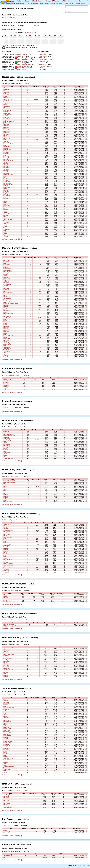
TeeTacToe (7, 832)
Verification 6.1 (8, 769)
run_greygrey (7, 806)
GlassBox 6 (7, 168)
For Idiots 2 (7, 156)
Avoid (5, 830)
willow (5, 772)
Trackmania (7, 768)
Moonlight (6, 198)
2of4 (5, 712)
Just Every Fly (8, 318)
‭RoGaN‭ (41, 61)
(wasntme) (7, 119)
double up (6, 533)
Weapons (6, 281)
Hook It (6, 737)
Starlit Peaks (7, 348)
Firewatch (6, 152)
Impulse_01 (7, 554)
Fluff (23, 63)
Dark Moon (7, 143)
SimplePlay (7, 343)
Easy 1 (5, 145)
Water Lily (6, 229)
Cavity (5, 723)
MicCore (6, 600)
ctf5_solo (6, 726)
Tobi (5, 353)
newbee (6, 200)
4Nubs (5, 120)
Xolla (5, 232)
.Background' (7, 524)
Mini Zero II (7, 746)
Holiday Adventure (9, 314)
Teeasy (5, 221)
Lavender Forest (8, 184)
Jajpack (6, 739)
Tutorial (6, 103)
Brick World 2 (7, 531)
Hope (5, 552)
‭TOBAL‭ (41, 58)
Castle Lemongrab (9, 294)
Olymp (5, 330)
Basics (5, 129)
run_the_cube (7, 559)
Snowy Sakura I (8, 564)
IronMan (6, 179)
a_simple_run (7, 284)
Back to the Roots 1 (9, 481)
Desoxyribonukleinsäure (11, 304)
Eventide (6, 151)
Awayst (6, 286)
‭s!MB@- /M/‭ (43, 64)
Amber (5, 443)
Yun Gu (6, 355)
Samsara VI (7, 453)
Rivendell (6, 340)
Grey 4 (5, 492)
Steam (81, 1)
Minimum (6, 322)
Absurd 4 (6, 127)
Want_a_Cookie (8, 502)
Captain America (8, 293)
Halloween (7, 545)
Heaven (6, 312)
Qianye (5, 337)
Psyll (5, 208)
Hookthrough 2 (8, 270)
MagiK (5, 193)
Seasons (6, 210)
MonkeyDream (8, 273)
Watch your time (8, 458)
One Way (6, 332)
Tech (5, 457)
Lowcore (6, 191)
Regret (5, 558)
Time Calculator (8, 833)
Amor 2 (6, 651)
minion (5, 323)
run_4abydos (7, 795)
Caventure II (7, 433)
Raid (5, 755)
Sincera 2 (6, 214)
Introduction (7, 110)
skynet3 (6, 562)
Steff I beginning (8, 565)
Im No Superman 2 (9, 658)
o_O (5, 555)
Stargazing (7, 347)
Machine (6, 450)
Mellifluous (7, 196)
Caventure (6, 432)
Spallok (6, 762)
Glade (5, 162)
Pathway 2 (6, 496)
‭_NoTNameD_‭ (43, 60)
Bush (5, 653)
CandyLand (7, 133)
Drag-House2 (7, 534)
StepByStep (7, 98)
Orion (5, 201)
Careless (6, 134)
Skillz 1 (6, 674)
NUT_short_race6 (9, 625)
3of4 (5, 713)
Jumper (6, 740)
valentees (6, 569)
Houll (5, 176)
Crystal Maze (7, 298)
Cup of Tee (7, 260)
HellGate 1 (6, 548)
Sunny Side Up (26, 58)
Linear (5, 96)
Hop (5, 493)
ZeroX (5, 233)
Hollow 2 (6, 315)
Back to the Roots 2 (9, 482)
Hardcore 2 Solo (8, 733)
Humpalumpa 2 (8, 316)
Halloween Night (8, 175)
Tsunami (29, 32)
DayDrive (6, 262)
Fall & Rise (7, 265)
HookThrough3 (8, 272)
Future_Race (7, 158)
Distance (6, 305)
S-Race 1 (6, 561)
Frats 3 (5, 541)
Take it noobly (8, 219)
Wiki (64, 1)
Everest (6, 486)
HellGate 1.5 (7, 550)
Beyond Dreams (27, 64)
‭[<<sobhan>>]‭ (43, 66)
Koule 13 (6, 661)
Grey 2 (5, 489)
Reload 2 (6, 667)
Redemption (7, 339)
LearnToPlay (7, 95)
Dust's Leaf (7, 730)
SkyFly (5, 454)
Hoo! (23, 69)
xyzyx (5, 857)
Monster (6, 274)
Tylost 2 (6, 566)
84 (4, 526)
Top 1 (5, 225)
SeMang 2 (6, 211)
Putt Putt (6, 754)
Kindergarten (7, 183)
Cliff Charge (7, 138)
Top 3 (5, 226)
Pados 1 (24, 55)
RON (5, 441)
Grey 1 (5, 488)
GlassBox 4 (7, 165)
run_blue (6, 800)
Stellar (5, 455)
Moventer (6, 748)
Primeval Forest (8, 336)
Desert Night (7, 729)
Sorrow (6, 215)
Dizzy (5, 263)
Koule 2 (6, 672)
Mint (5, 197)
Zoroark (6, 357)
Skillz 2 (6, 675)
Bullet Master (7, 722)
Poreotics (6, 665)
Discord (50, 1)
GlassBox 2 (7, 163)
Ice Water (6, 116)
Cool (5, 140)
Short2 (5, 341)
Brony (5, 291)
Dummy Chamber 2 (9, 436)
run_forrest (7, 803)
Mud (5, 699)
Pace (5, 451)
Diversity (25, 61)
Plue (5, 335)
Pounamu (6, 205)
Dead (5, 302)
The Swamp (7, 351)
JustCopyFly (7, 440)
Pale (5, 557)
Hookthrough (7, 269)
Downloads (73, 1)
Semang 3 (6, 212)
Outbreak (6, 276)
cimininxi (6, 382)
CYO (5, 300)
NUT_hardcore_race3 (10, 626)
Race (19, 56)
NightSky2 (6, 328)
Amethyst (6, 718)
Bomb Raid (7, 444)
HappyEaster (7, 547)
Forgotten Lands (8, 266)
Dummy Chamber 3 (9, 447)
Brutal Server (69, 3)
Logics (5, 387)
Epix (5, 235)
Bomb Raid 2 (7, 446)
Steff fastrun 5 (8, 807)
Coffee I (6, 295)
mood (5, 747)
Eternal (6, 307)
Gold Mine (6, 172)
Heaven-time (7, 736)
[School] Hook (8, 123)
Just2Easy (7, 182)
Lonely (5, 189)
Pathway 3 (6, 498)
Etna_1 (5, 308)
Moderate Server (57, 3)
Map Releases (38, 1)
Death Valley (7, 384)
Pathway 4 (6, 499)
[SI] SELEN (7, 283)
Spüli (5, 217)
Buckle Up (6, 720)
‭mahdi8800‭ (42, 56)
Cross (5, 297)
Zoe (5, 389)
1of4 (5, 711)
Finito (5, 538)
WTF (5, 231)
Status (19, 1)
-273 (5, 649)
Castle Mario (7, 259)
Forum (57, 1)
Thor (5, 224)
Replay (5, 757)
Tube (5, 354)
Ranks (27, 1)
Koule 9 (6, 663)
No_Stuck (6, 750)
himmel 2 (6, 656)
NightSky (6, 326)
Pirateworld (7, 664)
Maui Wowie (7, 194)
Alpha (5, 716)
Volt (5, 771)
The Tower (6, 602)
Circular (6, 137)
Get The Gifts (7, 544)
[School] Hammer (9, 122)
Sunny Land (7, 279)
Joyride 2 (6, 702)
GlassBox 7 (7, 169)
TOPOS (6, 705)
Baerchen (6, 288)
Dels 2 (5, 596)
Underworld (7, 568)
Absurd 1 (6, 124)
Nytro (5, 751)
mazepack (6, 704)
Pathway (6, 495)
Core (5, 484)
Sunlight (6, 218)
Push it (5, 706)
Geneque (6, 159)
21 (4, 595)
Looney (6, 190)
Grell (5, 91)
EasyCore (6, 485)
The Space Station (9, 766)
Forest (5, 540)
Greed (5, 448)
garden (5, 267)
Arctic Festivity (8, 856)
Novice (19, 55)
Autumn (6, 529)
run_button (7, 802)
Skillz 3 (6, 677)
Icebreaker (7, 109)
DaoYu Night (7, 301)
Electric (6, 148)
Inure (5, 94)
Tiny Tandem (7, 115)
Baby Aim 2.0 (7, 287)
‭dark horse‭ (42, 63)
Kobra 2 (6, 112)
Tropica (6, 280)
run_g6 (23, 56)
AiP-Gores (6, 650)
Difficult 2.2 (7, 598)
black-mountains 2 (9, 530)
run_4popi (6, 796)
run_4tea (6, 798)
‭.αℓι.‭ (40, 69)
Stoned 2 (6, 381)
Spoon (5, 346)
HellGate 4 (6, 551)
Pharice (6, 277)
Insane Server (81, 3)
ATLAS (5, 527)
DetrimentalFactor (9, 144)
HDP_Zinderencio (9, 654)
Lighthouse (7, 187)
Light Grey (7, 186)
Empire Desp (7, 150)
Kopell (5, 319)
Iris (4, 177)
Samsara (6, 437)
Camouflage (7, 106)
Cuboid (6, 141)
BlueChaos (25, 66)
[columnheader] (12, 86)
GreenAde (6, 173)
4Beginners (25, 68)
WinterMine (7, 572)
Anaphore (6, 719)
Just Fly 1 (6, 660)
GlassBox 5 (7, 166)
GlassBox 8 (7, 170)
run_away (6, 799)
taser (5, 765)
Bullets (5, 105)
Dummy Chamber (9, 434)
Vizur (5, 228)
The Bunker (7, 350)
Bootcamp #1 (7, 290)
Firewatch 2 (7, 154)
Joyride (6, 701)
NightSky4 (6, 329)
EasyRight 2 (7, 147)
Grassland (6, 732)
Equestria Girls (8, 537)
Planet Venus (7, 113)
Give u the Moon (8, 161)
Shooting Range (8, 758)
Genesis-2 (6, 543)
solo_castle (7, 759)
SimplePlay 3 (7, 344)
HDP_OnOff (7, 734)
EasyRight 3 (26, 60)
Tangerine (6, 101)
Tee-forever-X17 (8, 670)
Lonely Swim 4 (8, 741)
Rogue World (7, 380)
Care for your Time (9, 708)
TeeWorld (6, 222)
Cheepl (5, 725)
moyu (5, 325)
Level (5, 321)
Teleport (6, 236)
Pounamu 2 (7, 207)
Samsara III (7, 439)
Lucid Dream (7, 743)
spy (4, 764)
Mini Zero (6, 744)
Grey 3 (5, 491)
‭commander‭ (43, 55)
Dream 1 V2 (7, 536)
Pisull (5, 333)
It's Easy (6, 180)
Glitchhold (7, 311)
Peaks (5, 500)
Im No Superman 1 (9, 657)
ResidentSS (7, 668)
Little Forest (7, 117)
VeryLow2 (6, 571)
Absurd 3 (6, 126)
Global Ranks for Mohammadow (27, 3)
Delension (6, 727)
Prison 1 (6, 753)
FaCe (5, 309)
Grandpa (6, 385)
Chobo (5, 136)
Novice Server (44, 3)
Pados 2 (6, 204)
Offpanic (6, 388)
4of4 (5, 715)
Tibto (5, 671)
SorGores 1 (7, 761)
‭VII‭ (40, 68)
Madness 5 (7, 599)
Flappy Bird (7, 709)
